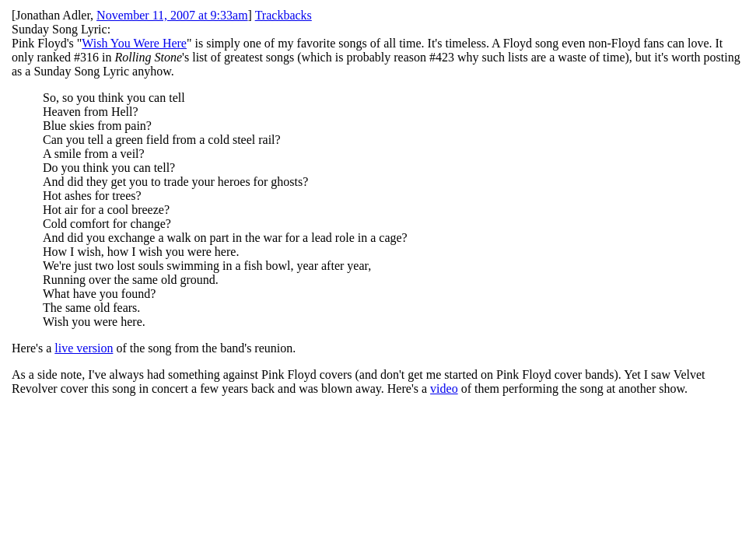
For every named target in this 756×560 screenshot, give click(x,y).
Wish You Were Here (134, 43)
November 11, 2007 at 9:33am (172, 15)
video (444, 388)
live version (84, 348)
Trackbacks (283, 15)
